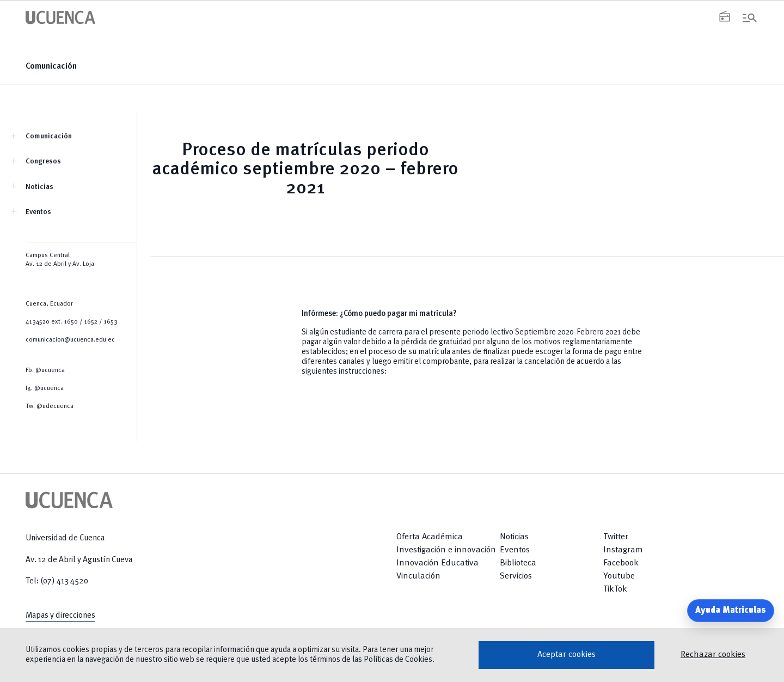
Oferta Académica (430, 537)
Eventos (38, 212)
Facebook (621, 563)
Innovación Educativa (437, 563)
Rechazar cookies (713, 655)
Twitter (616, 537)
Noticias (39, 187)
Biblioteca (518, 563)
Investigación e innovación (446, 550)
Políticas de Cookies (398, 660)
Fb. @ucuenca (45, 370)
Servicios (516, 576)
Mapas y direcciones (60, 616)
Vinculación (418, 576)
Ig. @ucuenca (45, 388)
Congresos (43, 162)
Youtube (619, 576)
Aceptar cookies (566, 655)
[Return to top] (733, 576)
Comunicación (51, 66)
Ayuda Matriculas (731, 611)
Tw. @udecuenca (50, 406)
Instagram (623, 550)
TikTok (615, 589)
